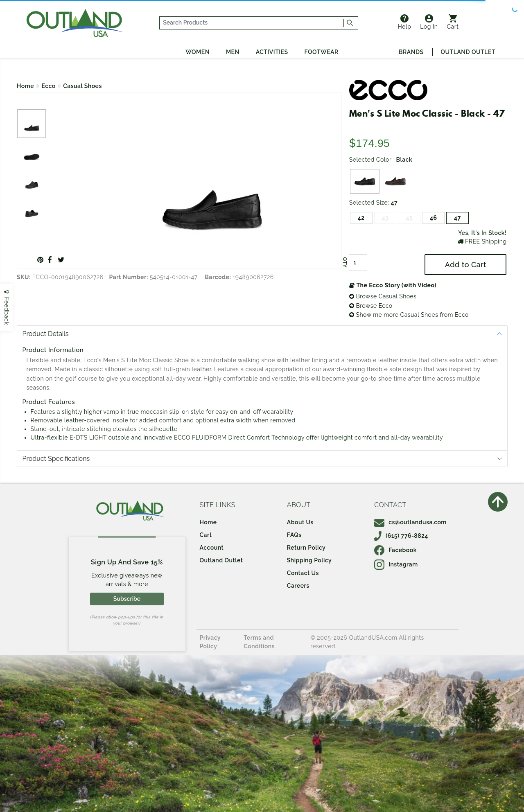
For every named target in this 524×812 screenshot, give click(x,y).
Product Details (46, 334)
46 (434, 218)
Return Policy (306, 548)
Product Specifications (56, 459)
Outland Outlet (468, 52)
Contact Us (303, 573)
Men (233, 52)
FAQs (294, 535)
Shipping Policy (309, 560)
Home (25, 86)
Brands (411, 52)
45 (409, 218)
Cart (453, 22)
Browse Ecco (371, 306)
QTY (345, 263)
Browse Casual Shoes (383, 296)
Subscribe (127, 599)
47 (457, 218)
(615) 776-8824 (401, 536)
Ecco (49, 86)
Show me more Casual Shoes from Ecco (409, 315)
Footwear (322, 52)
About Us (300, 522)
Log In (429, 22)
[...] (252, 23)
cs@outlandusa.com (410, 522)
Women (198, 52)
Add (466, 265)
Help (404, 22)
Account (212, 548)
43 (385, 218)
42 (361, 218)
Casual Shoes (82, 86)
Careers (298, 586)
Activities (272, 52)
